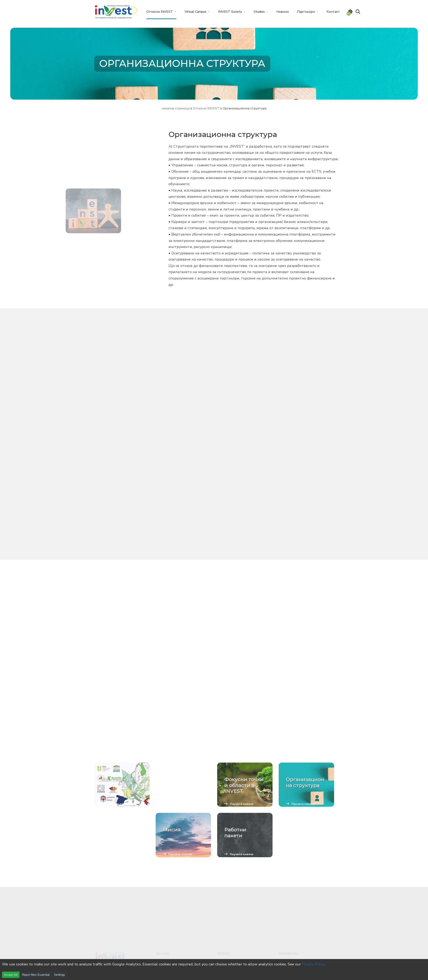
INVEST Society (230, 12)
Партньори (306, 12)
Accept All (11, 975)
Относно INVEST (160, 12)
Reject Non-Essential (36, 975)
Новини (283, 12)
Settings (60, 975)
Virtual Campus (196, 12)
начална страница (176, 108)
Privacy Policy (313, 964)
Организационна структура (245, 108)
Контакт (333, 12)
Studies (259, 12)
